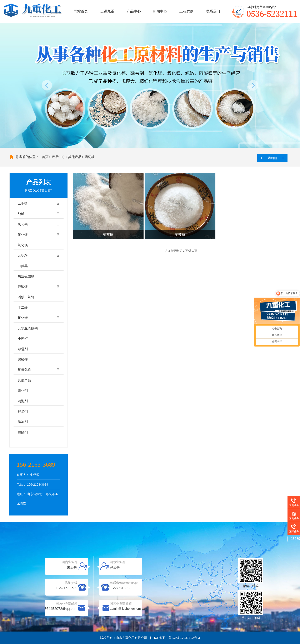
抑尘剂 (23, 411)
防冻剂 (23, 422)
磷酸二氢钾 (26, 297)
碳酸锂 (23, 359)
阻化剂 (23, 391)
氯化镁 (23, 235)
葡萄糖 (90, 157)
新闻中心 (160, 11)
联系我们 (213, 11)
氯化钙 (23, 224)
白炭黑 (23, 266)
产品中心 (134, 11)
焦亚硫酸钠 (26, 276)
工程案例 (186, 11)
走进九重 (107, 11)
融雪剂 (23, 349)
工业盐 (23, 203)
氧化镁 (23, 245)
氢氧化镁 (24, 370)
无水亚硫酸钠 (28, 328)
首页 (45, 157)
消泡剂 (23, 401)
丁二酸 (23, 307)
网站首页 (81, 11)
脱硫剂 (23, 432)
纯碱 (21, 214)
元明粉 (23, 255)
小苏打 (23, 339)
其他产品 (75, 157)
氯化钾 (23, 318)
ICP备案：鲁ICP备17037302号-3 (177, 638)
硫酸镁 (23, 287)
